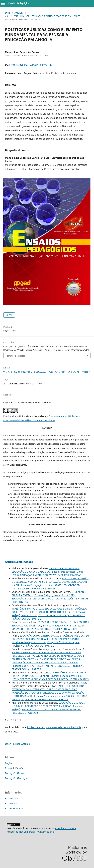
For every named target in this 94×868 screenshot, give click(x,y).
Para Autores (11, 803)
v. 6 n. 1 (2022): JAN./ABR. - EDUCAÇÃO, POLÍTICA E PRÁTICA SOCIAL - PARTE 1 (43, 16)
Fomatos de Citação (16, 356)
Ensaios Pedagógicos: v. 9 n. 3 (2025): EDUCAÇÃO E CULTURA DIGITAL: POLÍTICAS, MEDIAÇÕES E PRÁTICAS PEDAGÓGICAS (50, 599)
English (9, 763)
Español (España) (15, 768)
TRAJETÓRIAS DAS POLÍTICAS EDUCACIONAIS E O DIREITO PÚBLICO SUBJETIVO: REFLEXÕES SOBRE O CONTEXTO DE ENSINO (49, 610)
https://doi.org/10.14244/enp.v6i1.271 (32, 65)
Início (8, 13)
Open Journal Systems (17, 744)
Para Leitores (12, 798)
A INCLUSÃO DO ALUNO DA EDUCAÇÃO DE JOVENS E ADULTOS (46, 570)
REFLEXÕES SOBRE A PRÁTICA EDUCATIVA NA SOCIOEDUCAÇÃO (49, 674)
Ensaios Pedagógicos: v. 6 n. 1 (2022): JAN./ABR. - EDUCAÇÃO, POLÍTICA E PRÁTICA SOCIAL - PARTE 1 (48, 666)
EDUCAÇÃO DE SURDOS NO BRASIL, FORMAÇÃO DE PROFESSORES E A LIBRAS (48, 704)
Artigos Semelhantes (19, 562)
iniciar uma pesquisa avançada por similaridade (54, 727)
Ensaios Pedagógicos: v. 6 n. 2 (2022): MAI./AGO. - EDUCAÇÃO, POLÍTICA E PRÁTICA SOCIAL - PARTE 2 (48, 615)
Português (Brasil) (15, 773)
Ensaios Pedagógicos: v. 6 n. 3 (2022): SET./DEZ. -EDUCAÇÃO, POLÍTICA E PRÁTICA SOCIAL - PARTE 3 (46, 644)
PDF (10, 315)
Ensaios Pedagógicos (19, 3)
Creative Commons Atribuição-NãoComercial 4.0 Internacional (41, 830)
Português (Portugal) (17, 778)
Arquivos (19, 13)
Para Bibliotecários (14, 808)
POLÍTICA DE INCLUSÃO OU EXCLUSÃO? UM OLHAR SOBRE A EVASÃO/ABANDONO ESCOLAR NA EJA (50, 582)
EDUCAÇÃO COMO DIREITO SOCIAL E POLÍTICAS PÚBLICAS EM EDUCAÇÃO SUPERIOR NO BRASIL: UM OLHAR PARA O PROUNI (50, 637)
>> (20, 720)
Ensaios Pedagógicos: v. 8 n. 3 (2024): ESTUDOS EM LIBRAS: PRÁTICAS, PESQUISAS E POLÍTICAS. (47, 709)
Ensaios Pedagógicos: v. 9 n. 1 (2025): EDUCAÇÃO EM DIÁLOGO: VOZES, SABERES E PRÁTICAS (49, 573)
